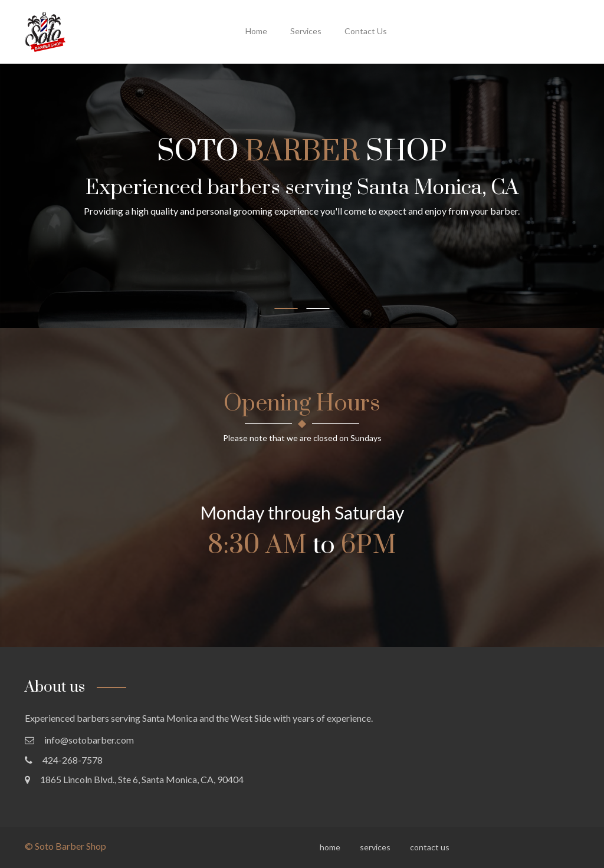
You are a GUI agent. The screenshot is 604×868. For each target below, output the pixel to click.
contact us (366, 31)
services (306, 31)
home (256, 31)
